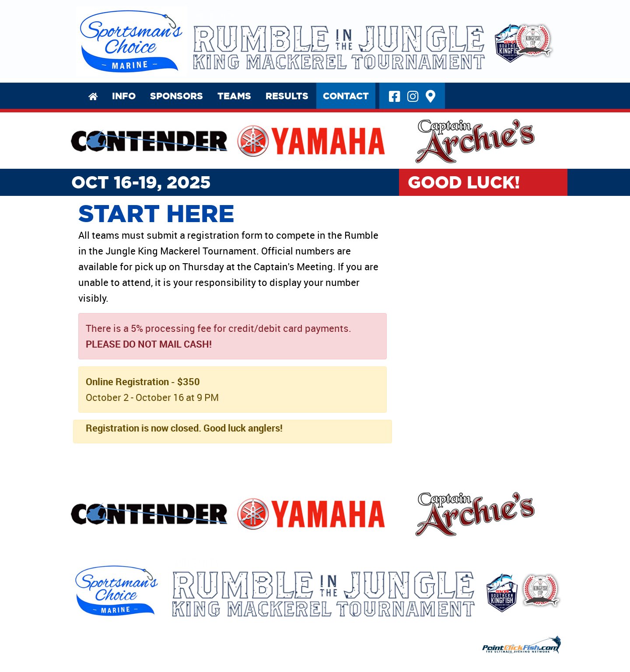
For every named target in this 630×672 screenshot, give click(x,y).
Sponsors (168, 93)
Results (279, 93)
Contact (338, 93)
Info (115, 93)
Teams (226, 93)
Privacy (78, 654)
